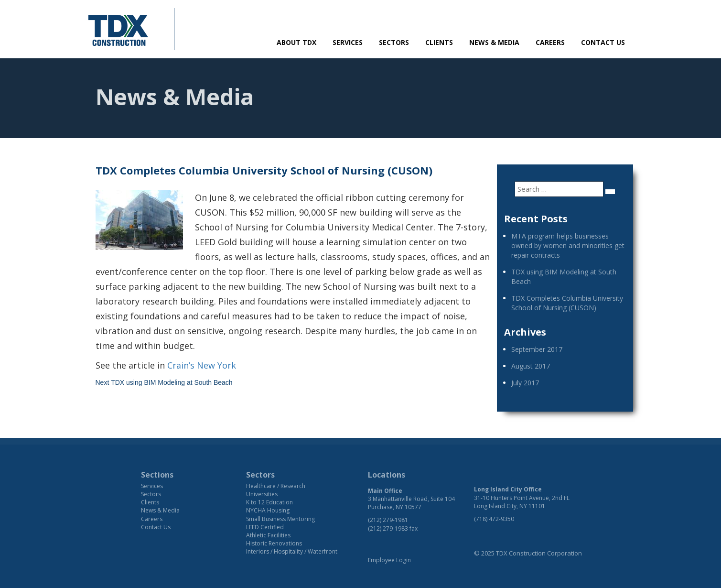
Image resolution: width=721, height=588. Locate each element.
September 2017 (537, 349)
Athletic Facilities (268, 535)
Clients (439, 42)
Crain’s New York (202, 365)
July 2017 (525, 383)
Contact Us (603, 42)
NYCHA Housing (268, 510)
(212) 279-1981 (388, 520)
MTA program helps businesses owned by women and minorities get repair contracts (568, 245)
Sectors (394, 42)
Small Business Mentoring (280, 519)
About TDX (296, 42)
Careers (550, 42)
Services (348, 42)
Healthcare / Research (276, 486)
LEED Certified (265, 527)
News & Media (494, 42)
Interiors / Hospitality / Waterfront (292, 551)
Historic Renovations (274, 543)
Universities (262, 494)
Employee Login (389, 560)
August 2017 (531, 366)
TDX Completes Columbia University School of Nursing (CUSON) (567, 303)
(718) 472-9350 (494, 519)
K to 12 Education (269, 502)
